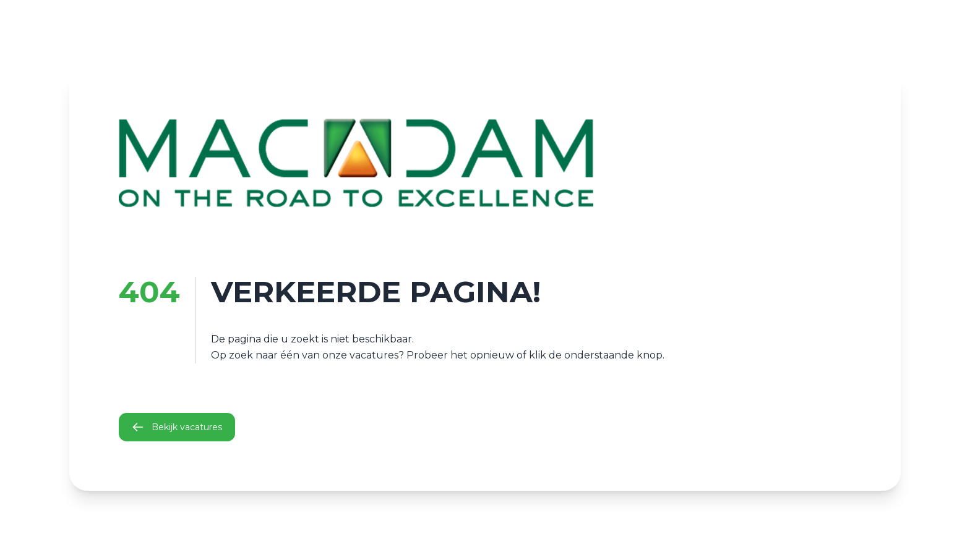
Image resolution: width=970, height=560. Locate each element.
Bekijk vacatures (177, 427)
